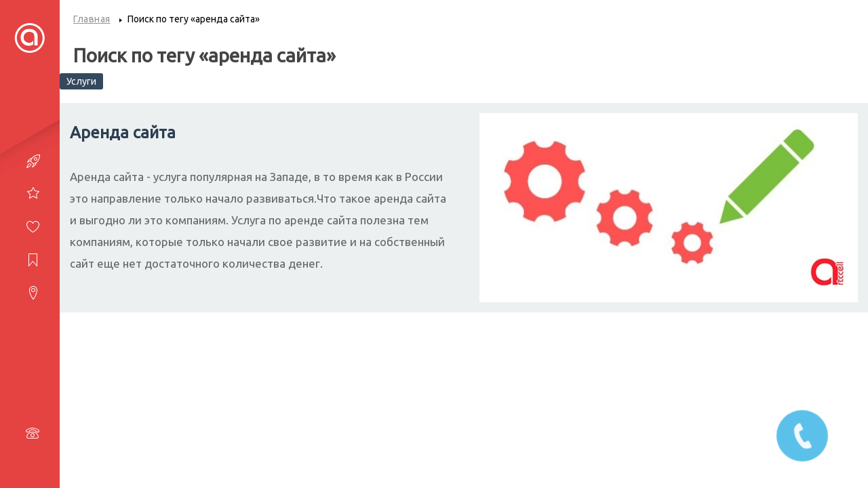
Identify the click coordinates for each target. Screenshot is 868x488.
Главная (92, 19)
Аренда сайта (123, 133)
